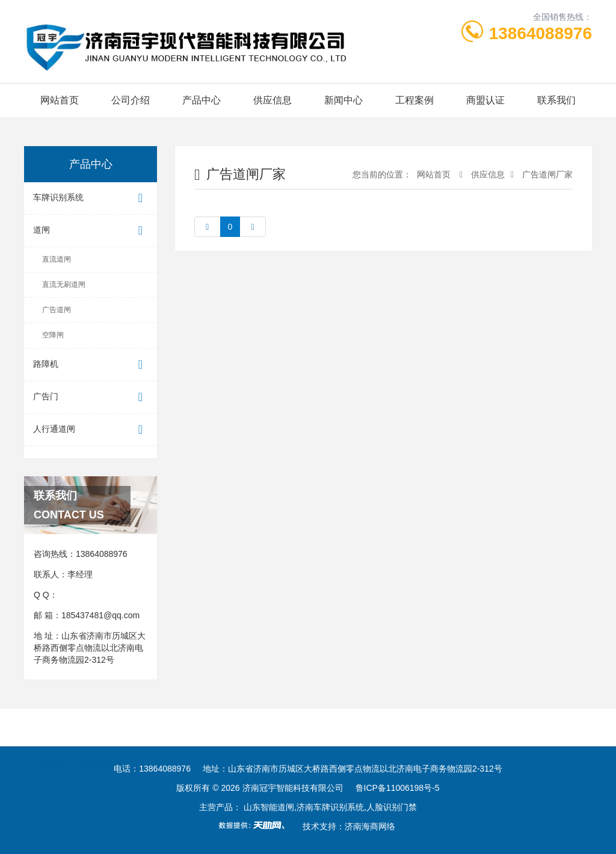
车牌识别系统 (91, 198)
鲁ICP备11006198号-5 (398, 788)
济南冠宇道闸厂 (107, 727)
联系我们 (556, 100)
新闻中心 (343, 100)
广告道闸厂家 (547, 174)
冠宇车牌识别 (287, 727)
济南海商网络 (370, 826)
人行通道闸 (91, 430)
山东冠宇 (170, 727)
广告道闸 (57, 310)
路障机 (91, 365)
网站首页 (60, 100)
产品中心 (202, 100)
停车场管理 (224, 727)
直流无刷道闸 (64, 284)
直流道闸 (57, 259)
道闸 (91, 231)
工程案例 (414, 100)
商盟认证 (485, 100)
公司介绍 (131, 100)
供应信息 (273, 100)
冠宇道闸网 (350, 727)
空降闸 (53, 335)
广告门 (91, 397)
